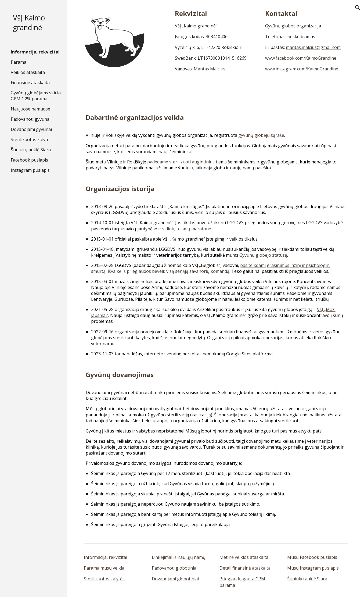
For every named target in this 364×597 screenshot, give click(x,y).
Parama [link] (19, 62)
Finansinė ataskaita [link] (30, 83)
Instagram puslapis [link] (30, 170)
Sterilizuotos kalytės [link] (31, 140)
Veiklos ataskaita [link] (28, 72)
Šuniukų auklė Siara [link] (31, 150)
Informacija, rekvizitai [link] (35, 52)
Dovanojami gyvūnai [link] (31, 129)
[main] (216, 40)
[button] (358, 8)
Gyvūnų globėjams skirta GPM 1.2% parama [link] (36, 96)
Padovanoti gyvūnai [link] (31, 119)
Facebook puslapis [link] (29, 160)
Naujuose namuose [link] (30, 109)
